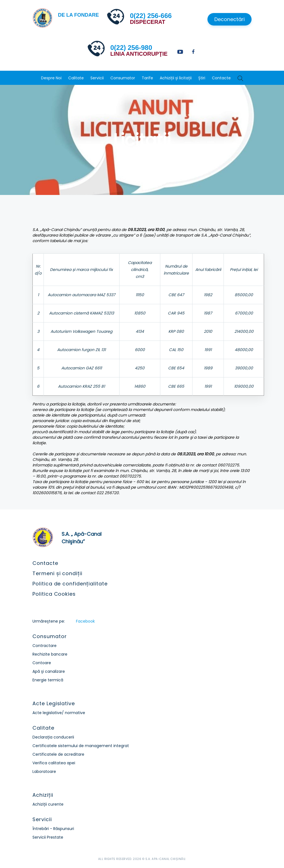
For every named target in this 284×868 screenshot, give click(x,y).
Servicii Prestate (48, 837)
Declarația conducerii (53, 737)
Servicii (97, 78)
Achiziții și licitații (176, 78)
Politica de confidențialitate (70, 584)
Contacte (221, 78)
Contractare (45, 646)
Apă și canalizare (49, 671)
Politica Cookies (54, 594)
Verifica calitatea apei (54, 763)
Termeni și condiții (57, 573)
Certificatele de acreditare (58, 754)
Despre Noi (51, 78)
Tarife (147, 78)
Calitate (76, 78)
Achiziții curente (48, 804)
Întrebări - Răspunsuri (53, 829)
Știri (202, 78)
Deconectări (230, 19)
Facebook (85, 621)
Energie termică (48, 680)
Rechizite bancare (50, 654)
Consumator (123, 78)
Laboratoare (44, 771)
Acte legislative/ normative (59, 713)
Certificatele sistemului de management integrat (81, 746)
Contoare (42, 663)
